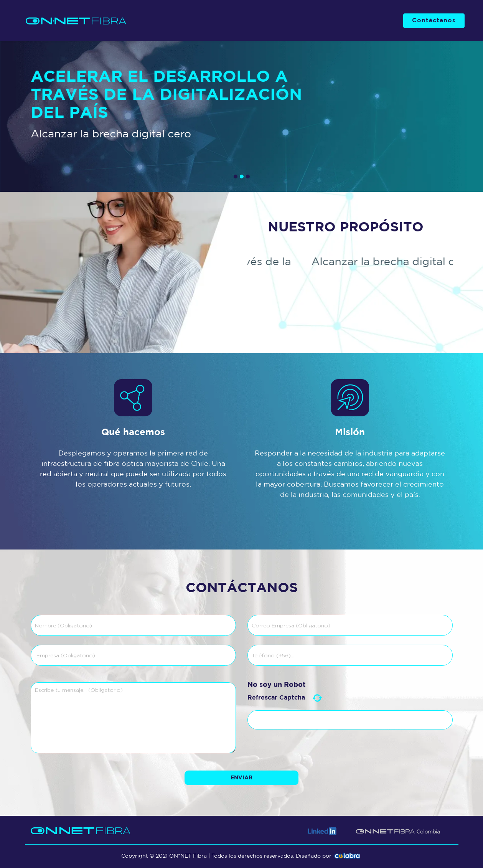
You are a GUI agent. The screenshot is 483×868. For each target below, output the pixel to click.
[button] (236, 177)
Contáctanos (434, 21)
